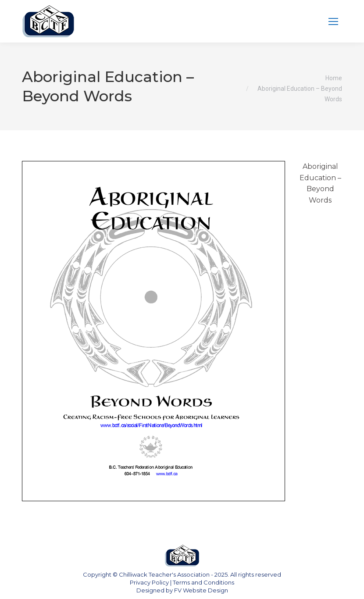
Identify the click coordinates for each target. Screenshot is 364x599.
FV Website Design (201, 590)
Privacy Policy (149, 582)
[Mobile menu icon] (333, 21)
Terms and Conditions (203, 582)
